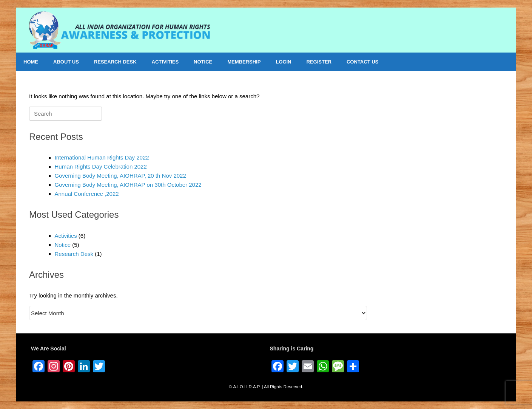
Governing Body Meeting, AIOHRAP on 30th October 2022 (128, 185)
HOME (31, 62)
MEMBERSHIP (244, 62)
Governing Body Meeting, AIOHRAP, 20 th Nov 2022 (120, 176)
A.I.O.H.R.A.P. (247, 387)
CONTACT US (362, 62)
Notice (63, 245)
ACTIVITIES (165, 62)
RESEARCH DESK (115, 62)
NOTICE (203, 62)
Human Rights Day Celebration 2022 (101, 167)
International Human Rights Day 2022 (102, 157)
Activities (66, 236)
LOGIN (283, 62)
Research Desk (74, 254)
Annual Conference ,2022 (87, 194)
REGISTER (319, 62)
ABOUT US (66, 62)
